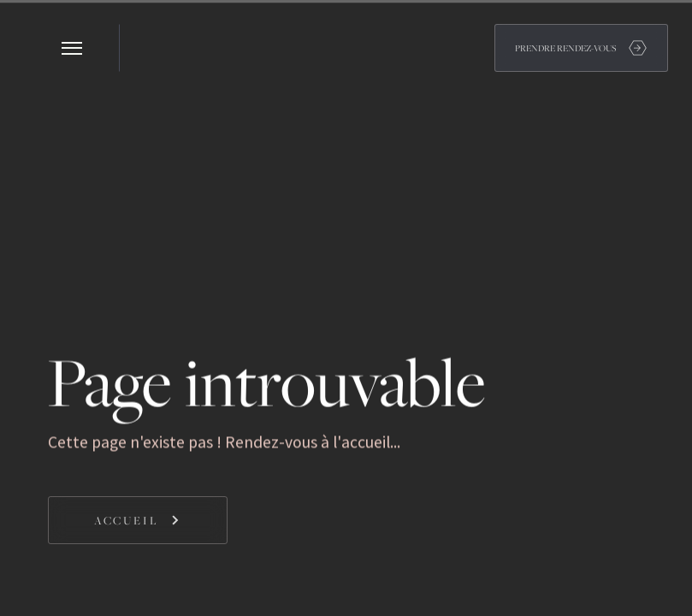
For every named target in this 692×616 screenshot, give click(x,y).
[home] (144, 48)
